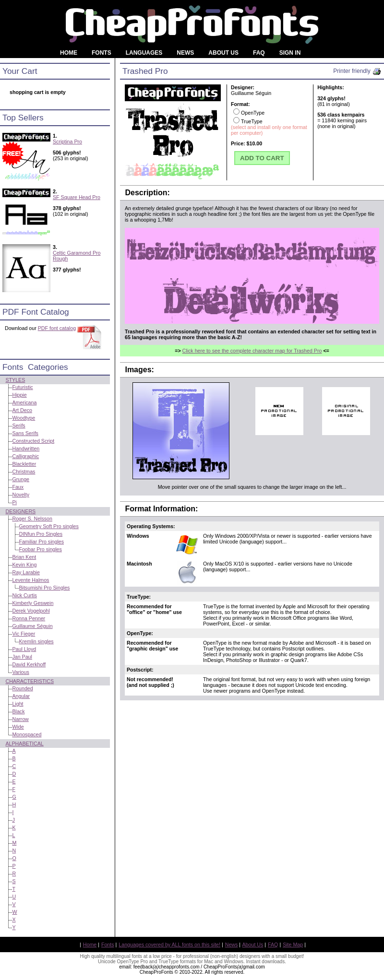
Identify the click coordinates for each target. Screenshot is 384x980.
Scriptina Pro (67, 142)
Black (18, 711)
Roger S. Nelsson (32, 519)
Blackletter (24, 464)
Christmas (24, 472)
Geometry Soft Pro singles (48, 526)
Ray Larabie (26, 572)
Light (18, 704)
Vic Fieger (24, 634)
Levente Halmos (30, 580)
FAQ (273, 945)
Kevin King (24, 565)
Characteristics (30, 681)
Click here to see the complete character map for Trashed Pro (252, 351)
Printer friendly (357, 71)
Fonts (108, 945)
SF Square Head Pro (77, 197)
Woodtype (24, 418)
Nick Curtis (24, 595)
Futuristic (22, 387)
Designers (20, 511)
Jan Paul (22, 657)
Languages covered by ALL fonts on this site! (169, 945)
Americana (24, 402)
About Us (253, 945)
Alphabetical (24, 744)
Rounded (22, 688)
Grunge (21, 479)
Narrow (20, 719)
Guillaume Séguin (32, 626)
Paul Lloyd (24, 649)
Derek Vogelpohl (31, 611)
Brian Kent (24, 557)
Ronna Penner (29, 618)
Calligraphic (25, 456)
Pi (14, 502)
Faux (18, 487)
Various (20, 672)
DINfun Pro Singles (41, 534)
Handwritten (26, 449)
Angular (21, 696)
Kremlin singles (36, 641)
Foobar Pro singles (40, 549)
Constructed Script (33, 441)
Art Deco (22, 410)
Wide (18, 727)
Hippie (19, 395)
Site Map (293, 945)
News (232, 945)
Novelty (21, 495)
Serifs (18, 425)
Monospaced (27, 734)
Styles (15, 380)
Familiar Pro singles (41, 542)
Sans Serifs (25, 433)
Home (90, 945)
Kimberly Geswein (33, 603)
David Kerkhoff (29, 664)
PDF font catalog (57, 328)
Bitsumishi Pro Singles (44, 588)
